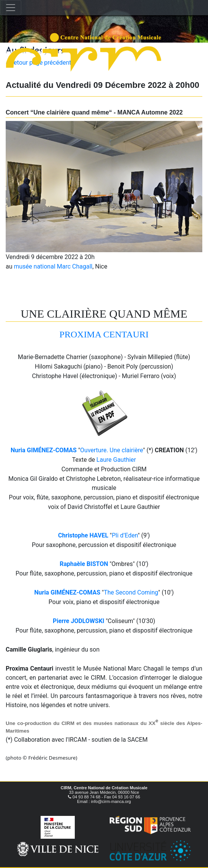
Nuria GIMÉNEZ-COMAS (44, 450)
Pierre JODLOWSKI (79, 621)
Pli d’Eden (125, 535)
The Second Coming (131, 592)
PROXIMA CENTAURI (104, 334)
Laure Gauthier (116, 460)
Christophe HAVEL (83, 535)
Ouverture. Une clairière (112, 450)
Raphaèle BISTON (84, 564)
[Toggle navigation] (11, 8)
